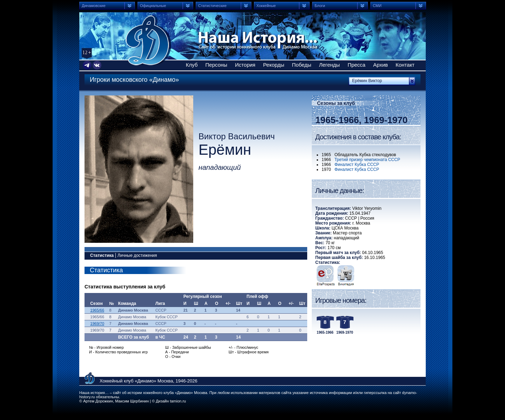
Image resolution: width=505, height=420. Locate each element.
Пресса (356, 65)
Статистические (212, 6)
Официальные (153, 6)
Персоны (217, 65)
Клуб (192, 65)
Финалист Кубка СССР (357, 165)
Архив (381, 65)
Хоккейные (266, 6)
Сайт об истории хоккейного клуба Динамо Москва (148, 40)
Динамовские (94, 6)
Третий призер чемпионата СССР (367, 160)
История (245, 65)
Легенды (330, 65)
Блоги (320, 6)
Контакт (405, 65)
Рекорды (274, 65)
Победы (302, 65)
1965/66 (97, 310)
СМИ (377, 6)
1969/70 (97, 324)
